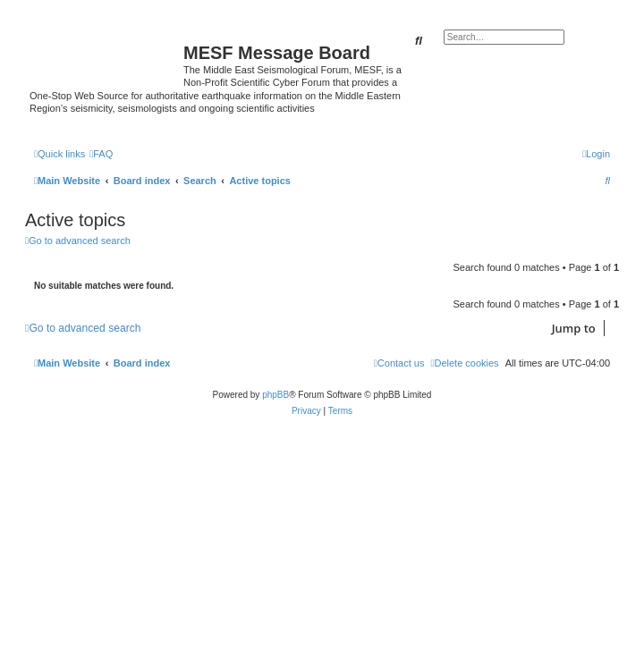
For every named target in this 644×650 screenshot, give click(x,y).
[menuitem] (101, 154)
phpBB (275, 395)
